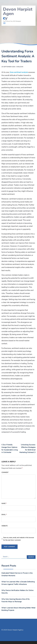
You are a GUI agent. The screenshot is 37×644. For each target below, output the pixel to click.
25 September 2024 (8, 67)
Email (4, 515)
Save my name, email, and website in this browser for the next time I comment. (19, 539)
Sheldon (20, 67)
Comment (5, 472)
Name (4, 503)
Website (4, 526)
